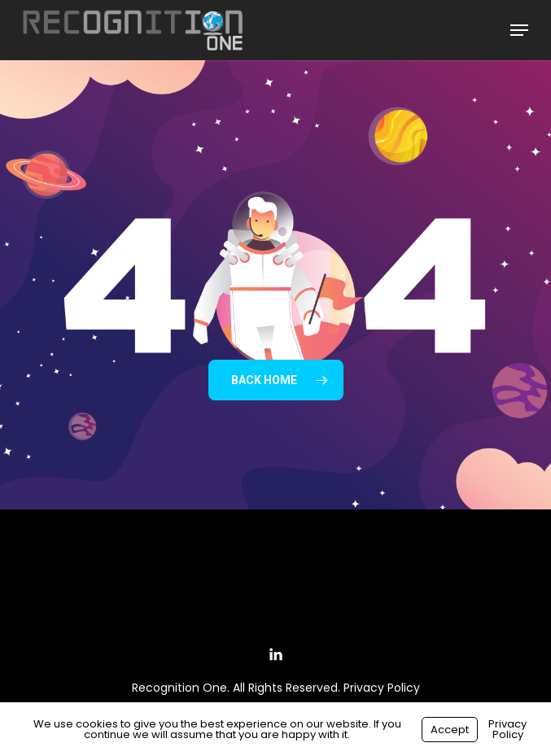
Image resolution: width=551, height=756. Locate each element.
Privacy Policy (382, 688)
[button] (519, 30)
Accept (450, 730)
